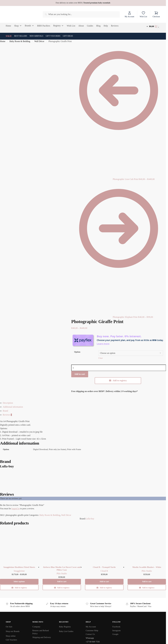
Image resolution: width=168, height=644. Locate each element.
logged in (16, 509)
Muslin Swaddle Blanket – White (147, 567)
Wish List (143, 14)
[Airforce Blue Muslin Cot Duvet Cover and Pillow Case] (62, 545)
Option (77, 352)
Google (115, 634)
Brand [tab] (5, 411)
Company (36, 627)
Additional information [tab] (13, 407)
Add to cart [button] (62, 582)
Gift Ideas (68, 36)
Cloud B (104, 571)
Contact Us (90, 634)
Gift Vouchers (53, 36)
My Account (130, 14)
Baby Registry (65, 627)
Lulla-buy (90, 519)
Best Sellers (21, 36)
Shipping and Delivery (42, 637)
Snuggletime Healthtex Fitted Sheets (19, 567)
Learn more (103, 344)
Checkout (156, 14)
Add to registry (120, 380)
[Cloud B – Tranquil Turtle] (104, 545)
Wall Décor (39, 41)
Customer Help (92, 630)
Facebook (116, 627)
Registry (58, 26)
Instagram (116, 630)
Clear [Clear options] (101, 358)
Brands (29, 26)
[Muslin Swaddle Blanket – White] (147, 545)
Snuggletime (19, 571)
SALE (9, 36)
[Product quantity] (119, 368)
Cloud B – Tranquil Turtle (104, 567)
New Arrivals (36, 36)
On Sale (9, 627)
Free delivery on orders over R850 (83, 3)
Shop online (11, 636)
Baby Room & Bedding (20, 41)
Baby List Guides (66, 631)
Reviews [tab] (7, 415)
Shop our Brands (13, 631)
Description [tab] (8, 403)
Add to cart (80, 374)
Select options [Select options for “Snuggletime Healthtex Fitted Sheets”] (19, 582)
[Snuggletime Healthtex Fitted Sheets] (19, 545)
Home (3, 41)
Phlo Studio (62, 573)
